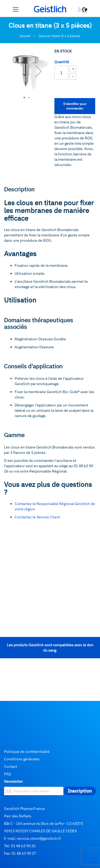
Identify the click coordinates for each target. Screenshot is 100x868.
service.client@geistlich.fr (39, 838)
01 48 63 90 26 (23, 846)
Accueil (25, 36)
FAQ (7, 774)
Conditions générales (22, 759)
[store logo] (50, 9)
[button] (85, 11)
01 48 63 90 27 (24, 853)
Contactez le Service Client (37, 517)
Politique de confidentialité (27, 752)
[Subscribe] (80, 791)
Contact (11, 766)
